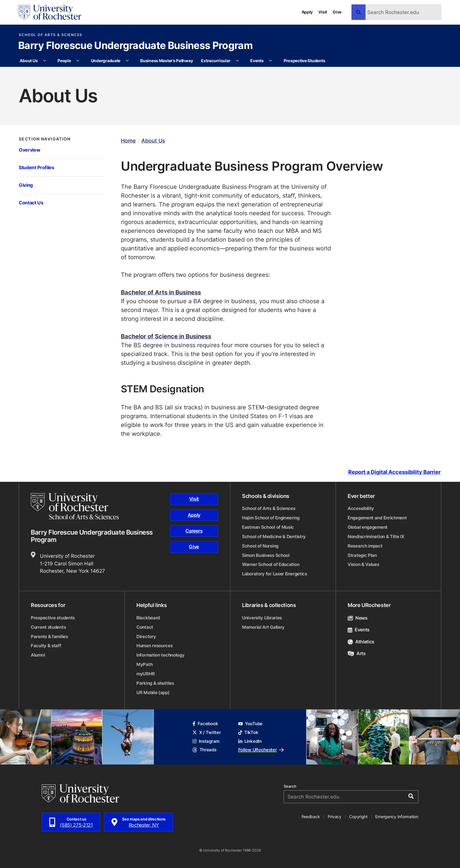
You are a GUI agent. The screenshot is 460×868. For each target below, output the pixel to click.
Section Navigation (45, 139)
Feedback (311, 817)
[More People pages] (78, 61)
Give (337, 12)
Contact (145, 627)
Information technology (160, 655)
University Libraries (262, 618)
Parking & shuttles (155, 683)
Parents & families (49, 636)
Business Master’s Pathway (166, 61)
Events (257, 61)
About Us (29, 61)
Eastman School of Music (268, 527)
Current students (48, 627)
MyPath (144, 664)
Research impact (365, 546)
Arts (357, 653)
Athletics (361, 642)
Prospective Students (304, 61)
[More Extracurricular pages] (237, 61)
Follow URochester (261, 750)
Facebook (205, 724)
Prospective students (53, 618)
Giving (26, 185)
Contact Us (31, 202)
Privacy (335, 817)
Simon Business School (266, 555)
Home (128, 141)
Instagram (206, 741)
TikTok (248, 732)
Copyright (358, 817)
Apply (307, 12)
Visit (323, 12)
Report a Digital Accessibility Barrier (394, 472)
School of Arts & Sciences (51, 35)
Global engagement (368, 527)
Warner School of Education (271, 564)
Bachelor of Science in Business (166, 336)
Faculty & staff (46, 646)
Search (290, 786)
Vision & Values (363, 564)
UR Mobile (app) (153, 692)
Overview (29, 150)
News (358, 618)
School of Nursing (260, 546)
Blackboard (148, 618)
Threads (204, 750)
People (64, 61)
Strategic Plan (362, 555)
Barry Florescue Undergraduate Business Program (135, 46)
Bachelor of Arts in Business (161, 292)
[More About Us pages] (45, 61)
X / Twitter (207, 732)
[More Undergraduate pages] (127, 61)
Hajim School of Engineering (271, 518)
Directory (146, 636)
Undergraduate (106, 61)
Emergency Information (397, 817)
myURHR (146, 674)
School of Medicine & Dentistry (274, 536)
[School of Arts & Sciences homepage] (76, 506)
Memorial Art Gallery (263, 627)
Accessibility (361, 508)
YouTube (250, 724)
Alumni (38, 655)
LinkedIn (250, 741)
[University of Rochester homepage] (50, 12)
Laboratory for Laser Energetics (275, 574)
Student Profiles (37, 167)
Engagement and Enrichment (377, 518)
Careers (194, 531)
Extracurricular (216, 61)
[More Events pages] (270, 61)
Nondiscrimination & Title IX (376, 536)
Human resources (155, 646)
